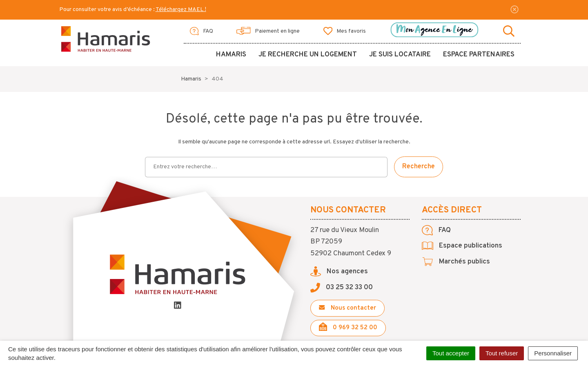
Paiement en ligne (268, 31)
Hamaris (231, 55)
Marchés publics (456, 262)
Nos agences (339, 272)
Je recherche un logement (308, 55)
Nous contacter (347, 308)
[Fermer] (514, 9)
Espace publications (462, 246)
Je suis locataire (400, 55)
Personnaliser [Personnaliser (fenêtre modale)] (553, 353)
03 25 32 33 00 (342, 288)
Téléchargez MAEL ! (181, 10)
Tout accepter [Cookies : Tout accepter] (451, 353)
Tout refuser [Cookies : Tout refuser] (502, 353)
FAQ (202, 31)
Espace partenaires (479, 55)
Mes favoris (345, 31)
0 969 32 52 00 (348, 327)
